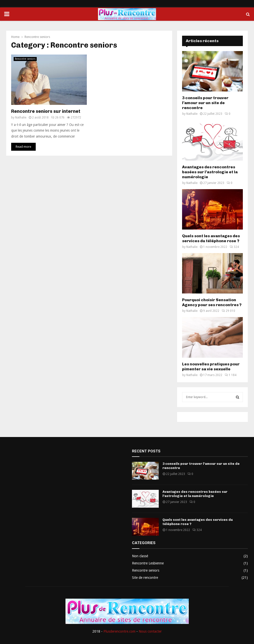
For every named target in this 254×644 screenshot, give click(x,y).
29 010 (228, 311)
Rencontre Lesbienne (148, 563)
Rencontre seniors (25, 59)
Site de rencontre (145, 578)
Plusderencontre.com (119, 631)
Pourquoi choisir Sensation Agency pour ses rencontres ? (212, 302)
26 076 (58, 117)
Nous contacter (150, 631)
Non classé (140, 556)
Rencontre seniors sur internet (46, 111)
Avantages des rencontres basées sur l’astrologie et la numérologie (210, 172)
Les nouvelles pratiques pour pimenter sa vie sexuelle (211, 366)
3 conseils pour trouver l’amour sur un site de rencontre (205, 103)
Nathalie (21, 117)
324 (234, 247)
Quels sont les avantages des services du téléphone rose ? (211, 238)
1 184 (231, 375)
